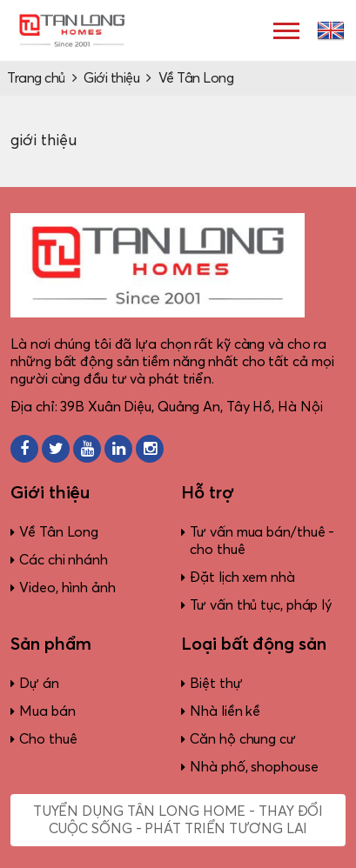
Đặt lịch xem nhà (242, 578)
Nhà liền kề (225, 711)
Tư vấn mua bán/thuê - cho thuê (262, 541)
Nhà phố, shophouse (254, 767)
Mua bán (47, 711)
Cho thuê (48, 739)
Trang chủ (36, 78)
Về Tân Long (196, 78)
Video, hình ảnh (67, 588)
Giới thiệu (111, 78)
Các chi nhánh (64, 560)
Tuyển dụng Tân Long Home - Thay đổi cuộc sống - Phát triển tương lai (178, 820)
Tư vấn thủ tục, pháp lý (261, 605)
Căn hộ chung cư (243, 739)
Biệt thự (216, 684)
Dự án (39, 684)
